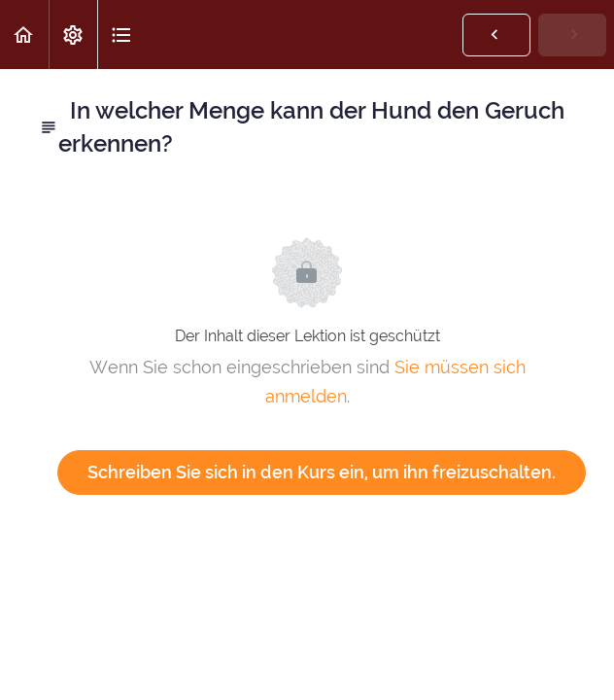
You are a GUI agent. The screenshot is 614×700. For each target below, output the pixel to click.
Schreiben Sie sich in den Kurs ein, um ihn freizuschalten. (322, 472)
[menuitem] (73, 35)
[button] (24, 35)
